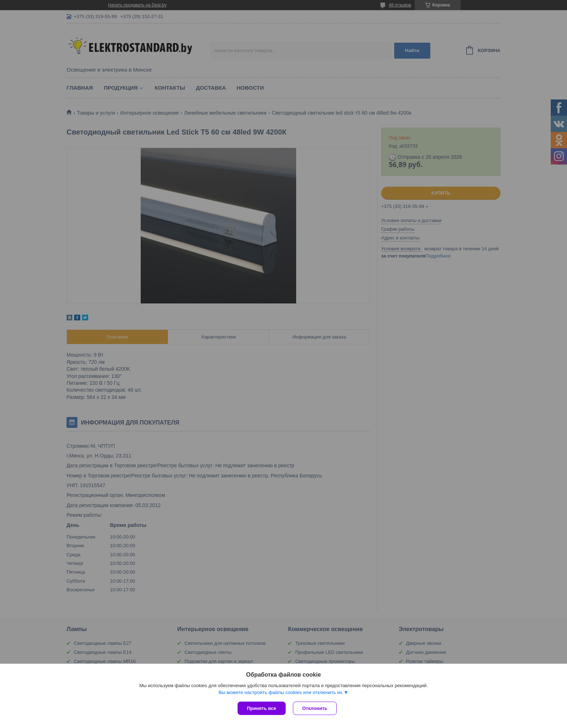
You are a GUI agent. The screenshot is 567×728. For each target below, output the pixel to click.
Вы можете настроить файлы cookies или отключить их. (281, 692)
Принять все (262, 708)
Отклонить (315, 708)
